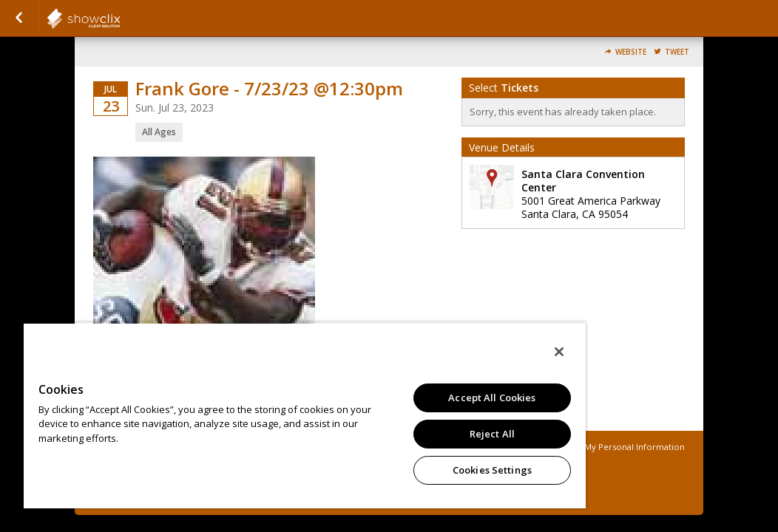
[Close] (448, 352)
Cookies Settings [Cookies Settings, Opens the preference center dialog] (398, 470)
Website (631, 52)
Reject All (398, 434)
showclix (120, 18)
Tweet (677, 52)
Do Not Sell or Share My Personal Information (592, 447)
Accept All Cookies (398, 398)
